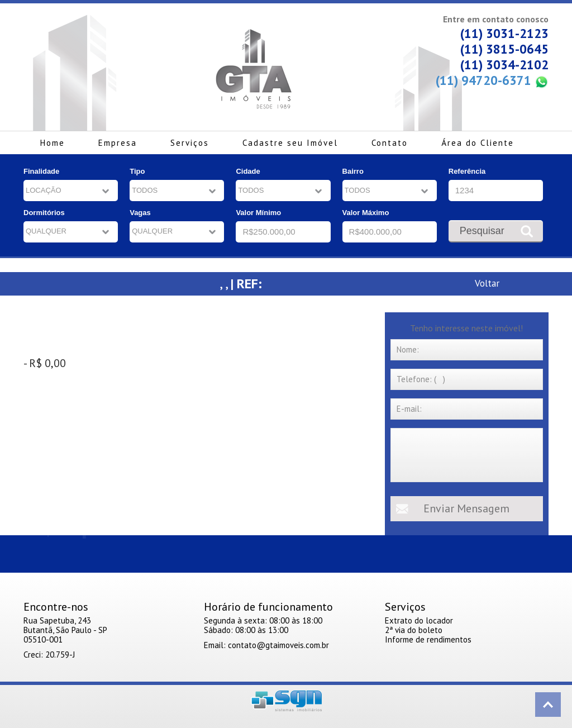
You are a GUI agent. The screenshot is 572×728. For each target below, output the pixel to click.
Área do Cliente (478, 143)
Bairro (353, 171)
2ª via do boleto (414, 630)
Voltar (487, 283)
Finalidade (41, 171)
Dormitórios (44, 213)
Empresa (118, 143)
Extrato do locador (419, 620)
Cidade (248, 171)
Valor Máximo (366, 213)
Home (53, 143)
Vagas (140, 213)
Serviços (190, 143)
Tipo (137, 171)
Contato (390, 143)
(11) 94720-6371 (492, 81)
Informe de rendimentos (428, 639)
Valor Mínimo (258, 213)
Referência (467, 171)
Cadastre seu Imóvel (290, 143)
